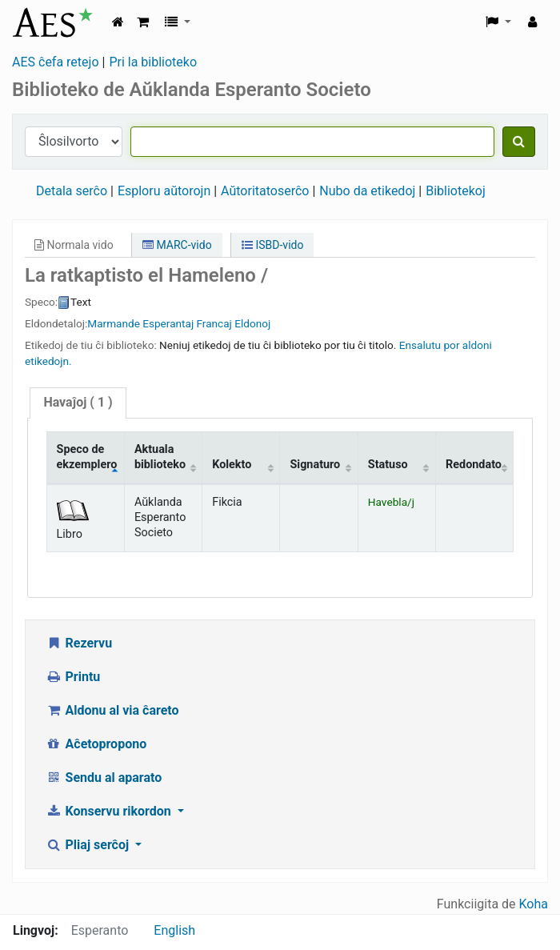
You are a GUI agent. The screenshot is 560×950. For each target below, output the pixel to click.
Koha (534, 904)
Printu (73, 677)
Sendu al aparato (104, 778)
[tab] (78, 403)
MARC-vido (177, 245)
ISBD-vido (272, 245)
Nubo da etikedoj (367, 191)
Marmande (114, 323)
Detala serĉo (72, 191)
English (174, 930)
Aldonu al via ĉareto (112, 710)
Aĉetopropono (96, 744)
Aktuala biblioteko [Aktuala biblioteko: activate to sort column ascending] (160, 457)
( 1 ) (78, 402)
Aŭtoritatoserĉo (265, 191)
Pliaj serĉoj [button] (89, 845)
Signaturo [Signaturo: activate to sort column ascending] (315, 465)
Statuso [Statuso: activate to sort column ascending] (388, 465)
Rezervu (79, 643)
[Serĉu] (519, 142)
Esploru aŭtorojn (164, 191)
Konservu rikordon (110, 811)
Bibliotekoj (456, 191)
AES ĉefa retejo (56, 62)
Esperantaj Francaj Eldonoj (206, 323)
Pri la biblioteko (153, 62)
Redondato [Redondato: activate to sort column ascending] (474, 465)
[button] (143, 22)
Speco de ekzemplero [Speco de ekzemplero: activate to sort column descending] (87, 457)
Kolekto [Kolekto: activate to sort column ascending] (232, 465)
